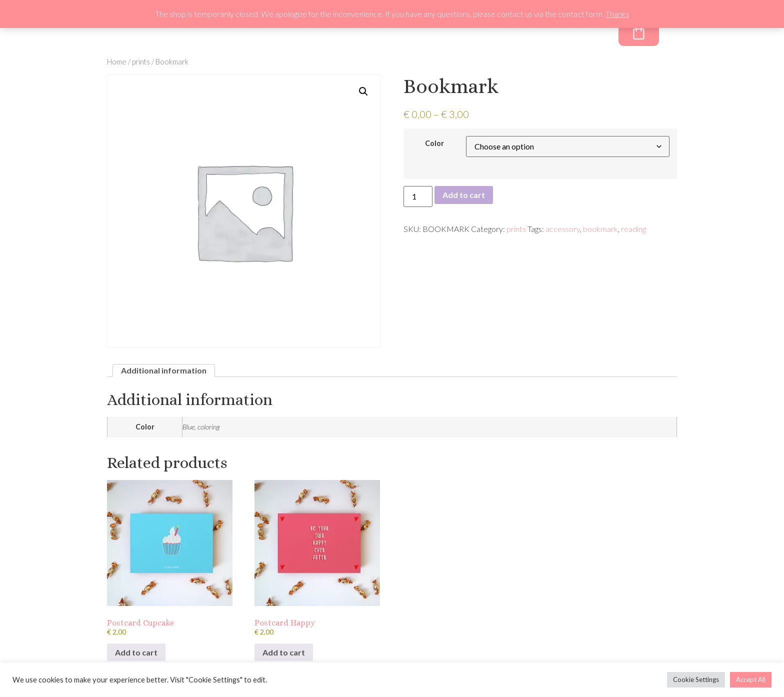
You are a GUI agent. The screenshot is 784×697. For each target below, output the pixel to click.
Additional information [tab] (164, 370)
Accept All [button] (751, 679)
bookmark (600, 229)
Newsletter (497, 34)
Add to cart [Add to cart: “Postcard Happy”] (284, 652)
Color (434, 143)
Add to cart (464, 195)
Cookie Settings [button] (696, 679)
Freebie (553, 34)
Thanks (617, 14)
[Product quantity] (418, 196)
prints (141, 61)
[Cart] (639, 32)
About (443, 34)
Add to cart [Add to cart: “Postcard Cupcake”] (136, 652)
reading (633, 229)
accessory (563, 229)
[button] (363, 91)
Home (117, 61)
